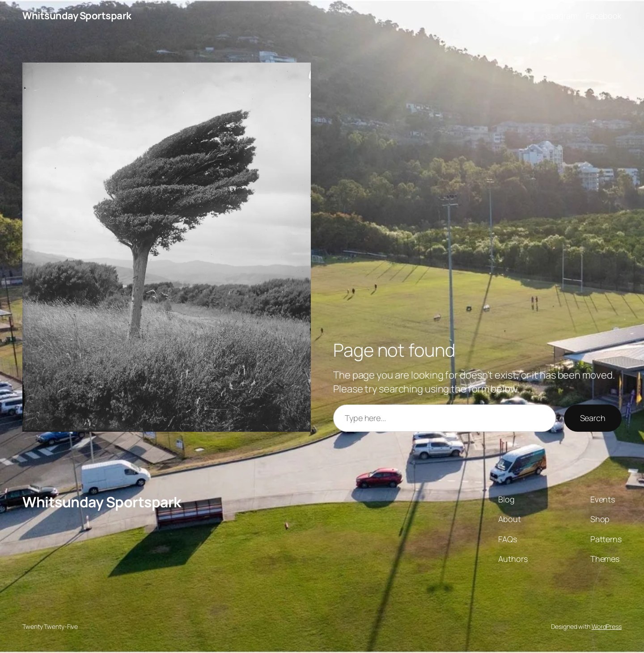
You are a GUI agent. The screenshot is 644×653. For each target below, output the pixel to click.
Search (593, 418)
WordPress (607, 626)
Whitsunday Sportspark (77, 16)
